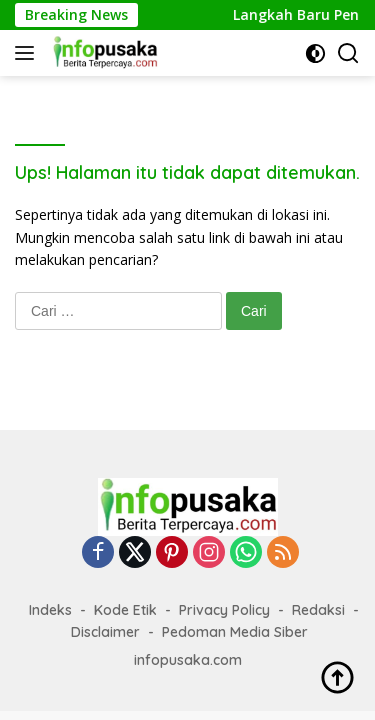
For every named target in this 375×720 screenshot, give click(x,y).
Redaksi (318, 610)
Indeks (50, 610)
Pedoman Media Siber (235, 632)
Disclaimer (105, 632)
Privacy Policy (224, 610)
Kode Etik (125, 610)
